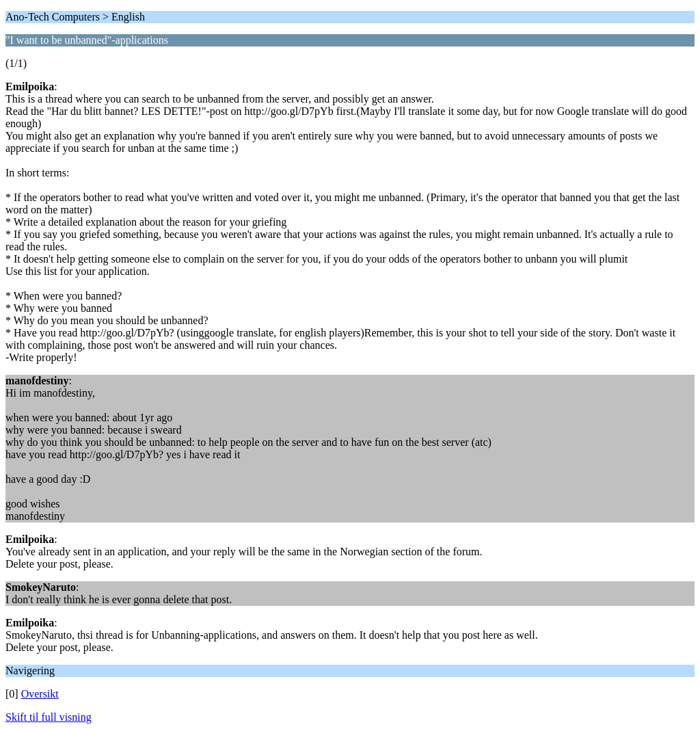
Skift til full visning (49, 717)
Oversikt (40, 694)
